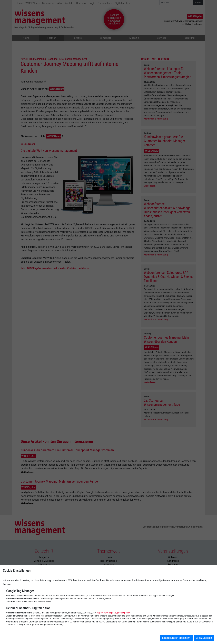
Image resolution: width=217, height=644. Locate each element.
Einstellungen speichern (176, 638)
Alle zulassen (204, 638)
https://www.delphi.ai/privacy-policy (113, 613)
